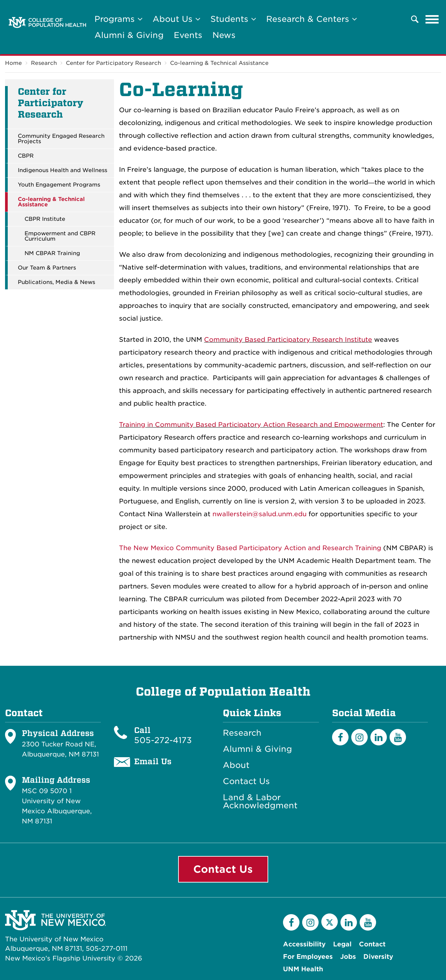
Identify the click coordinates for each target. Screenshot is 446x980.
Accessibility (304, 944)
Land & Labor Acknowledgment (260, 802)
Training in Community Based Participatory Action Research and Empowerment (251, 425)
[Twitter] (330, 922)
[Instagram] (359, 737)
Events (188, 35)
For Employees (308, 957)
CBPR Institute (45, 219)
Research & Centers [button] (312, 19)
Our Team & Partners (47, 268)
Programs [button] (118, 19)
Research (44, 63)
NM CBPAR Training (52, 253)
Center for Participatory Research (113, 63)
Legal (342, 944)
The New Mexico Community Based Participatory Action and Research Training (250, 548)
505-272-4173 (163, 740)
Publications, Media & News (56, 282)
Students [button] (233, 19)
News (224, 35)
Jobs (348, 957)
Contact (372, 944)
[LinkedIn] (379, 737)
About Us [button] (176, 19)
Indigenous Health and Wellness (63, 170)
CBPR (26, 156)
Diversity (378, 957)
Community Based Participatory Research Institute (288, 340)
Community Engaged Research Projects (61, 139)
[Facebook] (340, 737)
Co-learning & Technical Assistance (219, 63)
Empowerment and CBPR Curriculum (60, 236)
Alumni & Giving (129, 35)
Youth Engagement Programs (59, 185)
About (236, 765)
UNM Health (303, 969)
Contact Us (246, 781)
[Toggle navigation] (432, 19)
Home (13, 63)
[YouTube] (398, 737)
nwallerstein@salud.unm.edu (259, 514)
